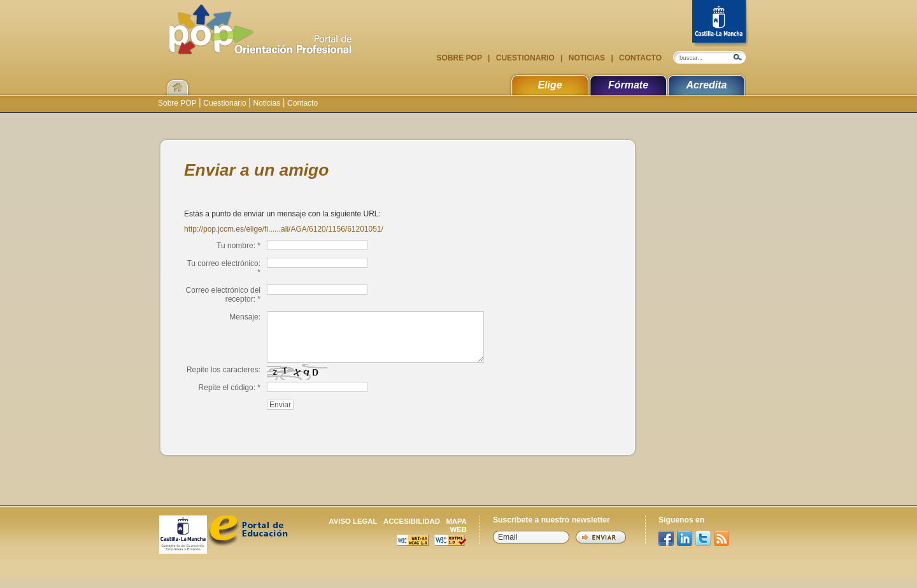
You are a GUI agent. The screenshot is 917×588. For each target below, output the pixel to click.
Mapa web (456, 535)
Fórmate (628, 85)
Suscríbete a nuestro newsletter (551, 529)
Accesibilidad (412, 531)
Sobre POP (460, 58)
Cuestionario (525, 58)
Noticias (586, 58)
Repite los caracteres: (224, 379)
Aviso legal (353, 531)
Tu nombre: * (238, 246)
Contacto (639, 58)
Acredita (706, 85)
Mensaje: (245, 317)
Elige (550, 85)
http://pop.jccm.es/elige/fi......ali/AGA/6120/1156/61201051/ (284, 229)
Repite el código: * (230, 397)
